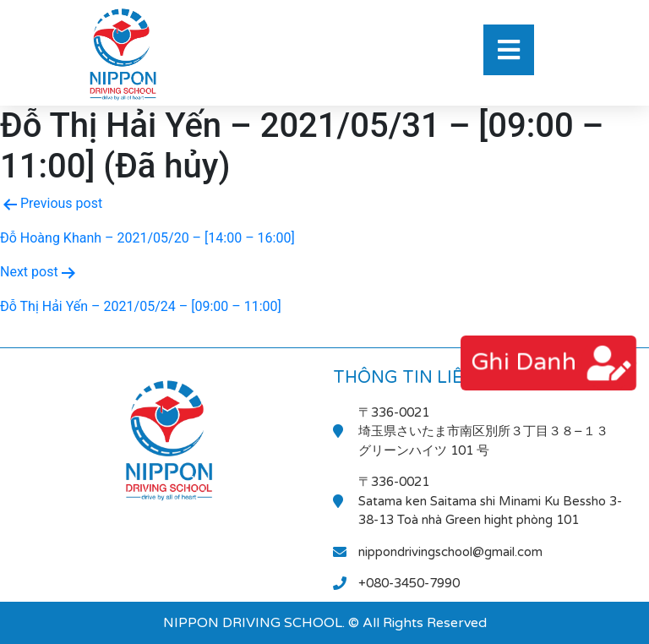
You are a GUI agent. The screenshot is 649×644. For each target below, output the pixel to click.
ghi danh (524, 362)
